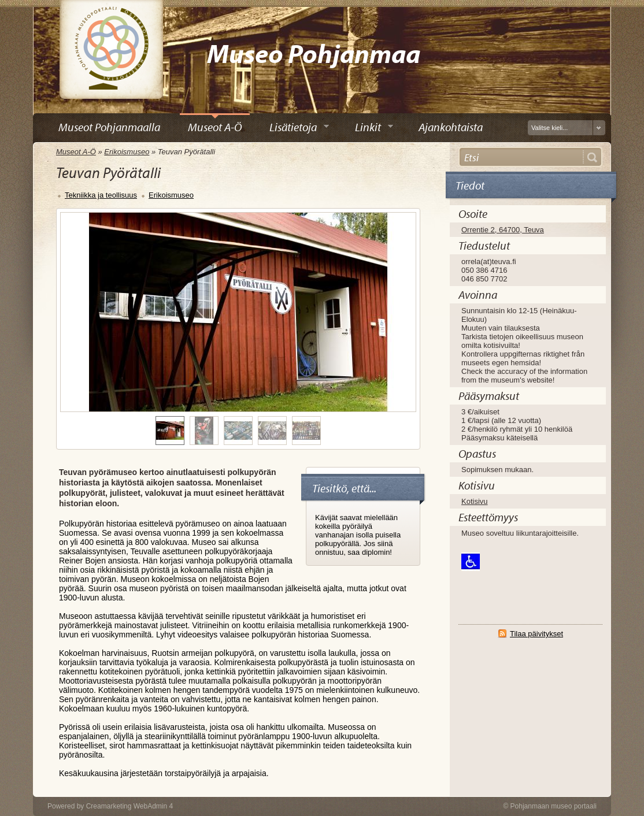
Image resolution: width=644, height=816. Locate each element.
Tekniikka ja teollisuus (101, 195)
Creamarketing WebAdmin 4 (130, 806)
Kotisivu (475, 501)
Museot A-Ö (76, 152)
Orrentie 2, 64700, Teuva (503, 230)
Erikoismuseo (127, 152)
